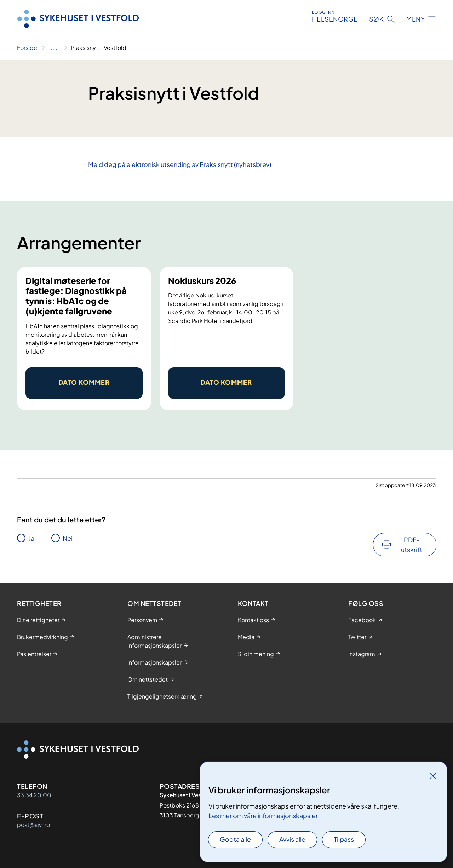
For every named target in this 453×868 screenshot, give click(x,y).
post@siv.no (33, 825)
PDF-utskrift (412, 545)
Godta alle (235, 839)
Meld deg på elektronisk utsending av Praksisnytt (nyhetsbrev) (180, 164)
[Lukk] (433, 776)
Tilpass (344, 839)
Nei (68, 538)
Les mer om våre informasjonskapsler (263, 815)
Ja (31, 538)
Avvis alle (292, 839)
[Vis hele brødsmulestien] (54, 48)
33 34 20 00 (34, 795)
